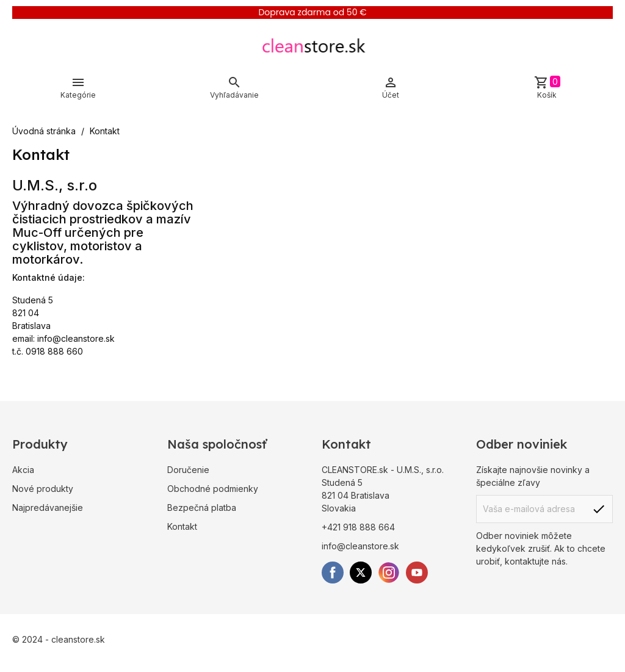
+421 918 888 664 (358, 527)
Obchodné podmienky (213, 489)
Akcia (23, 470)
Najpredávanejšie (48, 508)
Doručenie (188, 470)
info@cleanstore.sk (76, 338)
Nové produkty (43, 489)
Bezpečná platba (202, 508)
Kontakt (182, 526)
